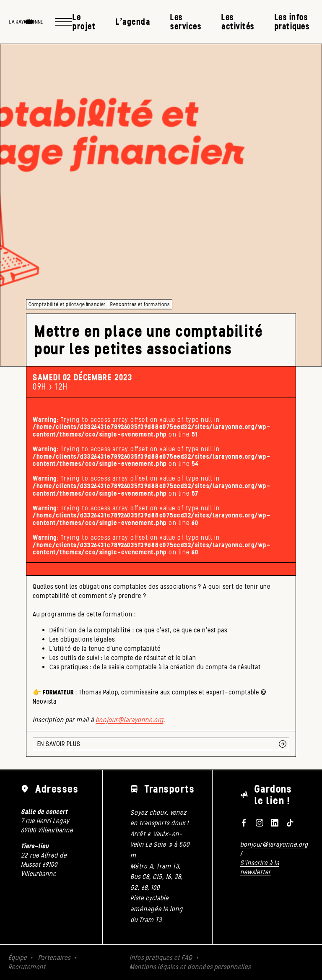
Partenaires (54, 958)
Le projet (84, 22)
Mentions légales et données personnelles (190, 967)
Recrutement (27, 967)
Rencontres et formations (140, 304)
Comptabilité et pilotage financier (67, 304)
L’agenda (133, 22)
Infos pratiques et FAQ (161, 958)
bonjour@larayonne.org (129, 720)
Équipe (18, 958)
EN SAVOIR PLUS (59, 744)
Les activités (238, 22)
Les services (186, 22)
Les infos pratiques (292, 22)
